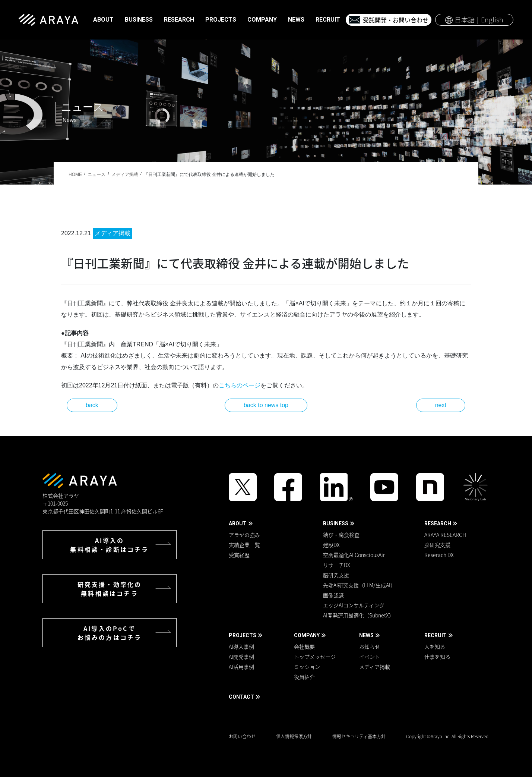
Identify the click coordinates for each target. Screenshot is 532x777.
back (92, 405)
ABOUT (238, 523)
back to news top (266, 405)
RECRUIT (436, 635)
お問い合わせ (242, 736)
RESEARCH (438, 523)
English (492, 20)
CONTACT (241, 697)
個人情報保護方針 (294, 736)
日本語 (465, 20)
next (441, 405)
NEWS (366, 635)
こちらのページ (240, 385)
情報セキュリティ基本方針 (359, 736)
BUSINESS (336, 523)
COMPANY (307, 635)
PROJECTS (243, 635)
